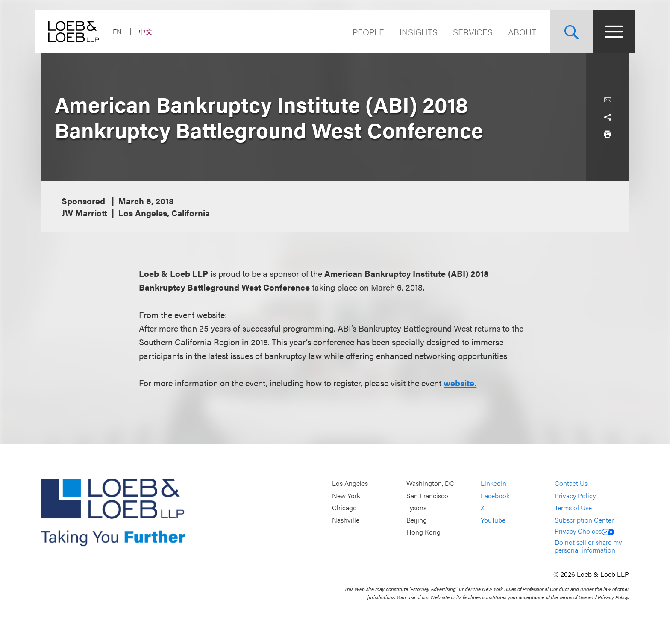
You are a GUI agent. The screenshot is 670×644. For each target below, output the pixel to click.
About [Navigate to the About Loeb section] (516, 32)
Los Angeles (350, 483)
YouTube (493, 520)
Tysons (416, 508)
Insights (412, 32)
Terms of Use (573, 508)
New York (346, 495)
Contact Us (571, 483)
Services (466, 32)
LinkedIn (494, 483)
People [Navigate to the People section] (362, 32)
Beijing (417, 520)
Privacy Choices (585, 531)
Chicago (344, 508)
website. (460, 383)
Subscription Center (584, 520)
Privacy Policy (575, 495)
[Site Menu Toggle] (608, 32)
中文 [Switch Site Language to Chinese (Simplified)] (152, 31)
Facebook (495, 495)
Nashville (346, 520)
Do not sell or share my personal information (588, 546)
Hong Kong (423, 532)
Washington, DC (430, 483)
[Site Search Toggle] (565, 32)
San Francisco (427, 495)
